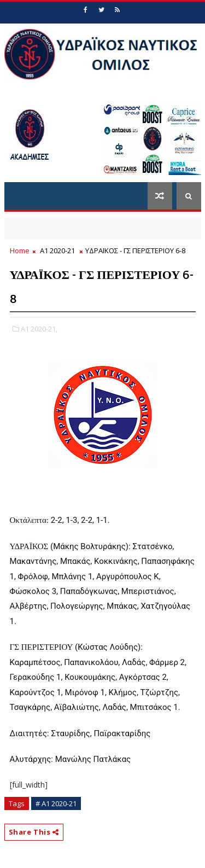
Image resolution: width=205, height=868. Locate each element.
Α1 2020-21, (39, 329)
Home (20, 251)
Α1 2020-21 (57, 251)
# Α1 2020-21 (56, 803)
